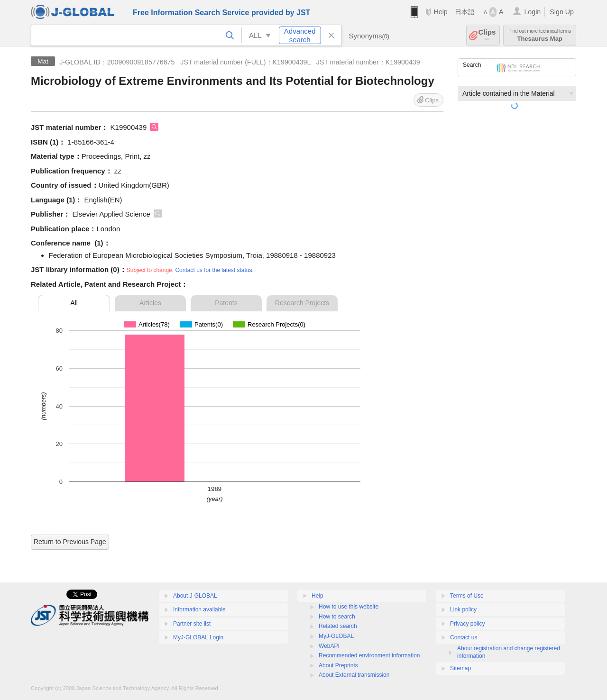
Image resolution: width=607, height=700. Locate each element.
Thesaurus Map (540, 35)
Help (440, 12)
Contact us (464, 637)
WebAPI (329, 646)
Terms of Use (467, 596)
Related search (338, 626)
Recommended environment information (369, 655)
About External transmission (354, 675)
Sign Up (562, 12)
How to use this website (349, 607)
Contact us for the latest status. (214, 270)
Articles (150, 303)
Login (532, 12)
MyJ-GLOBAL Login (198, 637)
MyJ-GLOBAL (336, 636)
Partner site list (192, 624)
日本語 (465, 12)
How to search (337, 617)
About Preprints (338, 665)
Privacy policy (467, 624)
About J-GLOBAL (195, 596)
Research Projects (302, 303)
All (74, 303)
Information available (199, 609)
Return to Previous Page (70, 542)
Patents (226, 303)
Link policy (463, 609)
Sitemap (460, 668)
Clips (487, 35)
